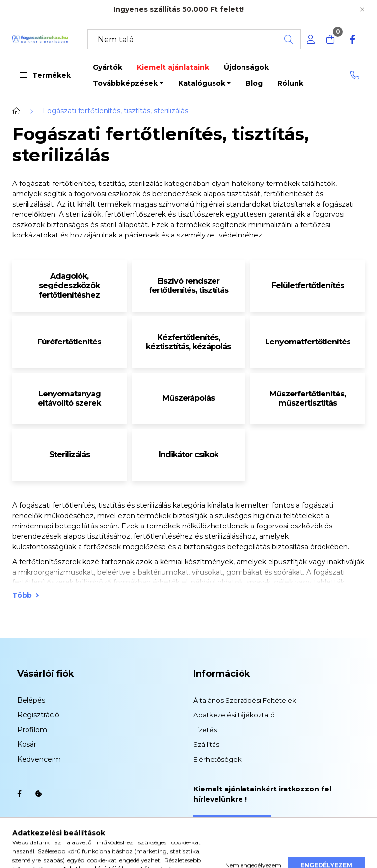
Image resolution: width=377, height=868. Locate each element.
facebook (19, 794)
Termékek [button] (45, 75)
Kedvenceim (39, 759)
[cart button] (330, 39)
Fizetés (205, 730)
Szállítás (206, 744)
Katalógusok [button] (202, 83)
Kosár (27, 744)
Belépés (31, 700)
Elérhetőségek (217, 759)
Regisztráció (38, 715)
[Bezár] (362, 10)
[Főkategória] (16, 111)
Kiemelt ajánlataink (173, 67)
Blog (254, 83)
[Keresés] (194, 39)
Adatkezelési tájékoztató (234, 715)
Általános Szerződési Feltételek (245, 700)
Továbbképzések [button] (125, 83)
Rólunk (290, 83)
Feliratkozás (232, 824)
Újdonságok (246, 67)
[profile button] (311, 39)
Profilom (32, 730)
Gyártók (108, 67)
